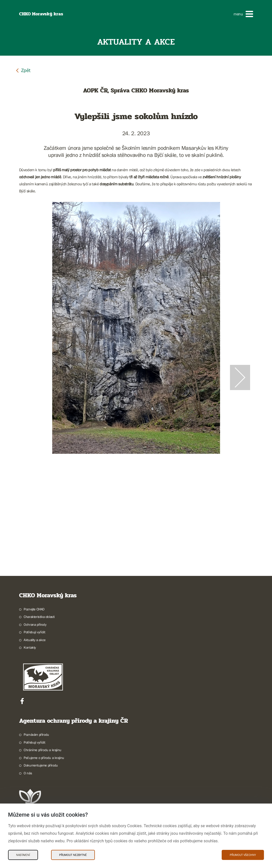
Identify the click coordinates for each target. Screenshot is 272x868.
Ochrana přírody (35, 624)
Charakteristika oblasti (39, 617)
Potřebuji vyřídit (34, 632)
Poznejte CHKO (34, 609)
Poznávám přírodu (36, 735)
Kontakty (30, 647)
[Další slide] (240, 377)
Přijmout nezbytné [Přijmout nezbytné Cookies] (73, 855)
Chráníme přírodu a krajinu (43, 750)
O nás (28, 773)
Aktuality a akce (35, 640)
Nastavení (23, 855)
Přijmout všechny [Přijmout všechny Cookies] (243, 855)
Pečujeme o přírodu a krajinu (44, 758)
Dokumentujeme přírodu (41, 765)
